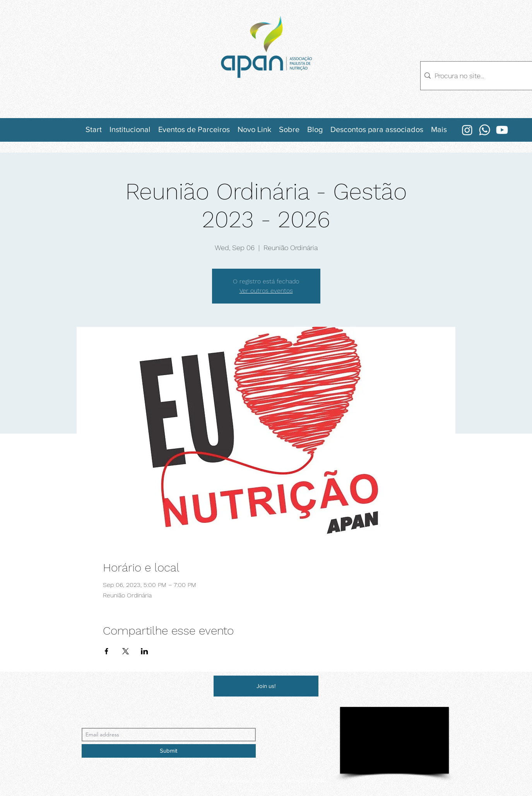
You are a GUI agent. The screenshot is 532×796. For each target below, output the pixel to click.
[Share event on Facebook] (107, 651)
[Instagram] (467, 130)
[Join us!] (266, 686)
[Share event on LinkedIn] (145, 651)
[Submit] (169, 751)
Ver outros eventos (266, 291)
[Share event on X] (126, 651)
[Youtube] (502, 130)
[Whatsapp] (485, 130)
